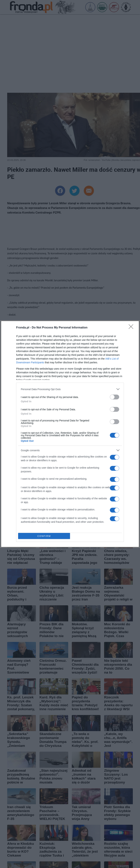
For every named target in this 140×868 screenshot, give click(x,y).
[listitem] (70, 389)
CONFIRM (44, 536)
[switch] (115, 397)
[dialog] (70, 434)
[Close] (132, 328)
